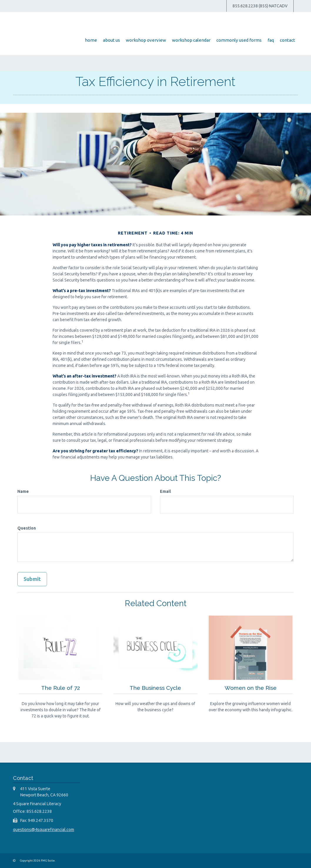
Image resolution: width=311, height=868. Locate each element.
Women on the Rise (251, 687)
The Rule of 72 (61, 687)
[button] (129, 40)
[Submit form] (32, 579)
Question (27, 528)
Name (23, 491)
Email (165, 491)
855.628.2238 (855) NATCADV (260, 6)
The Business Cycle (155, 687)
